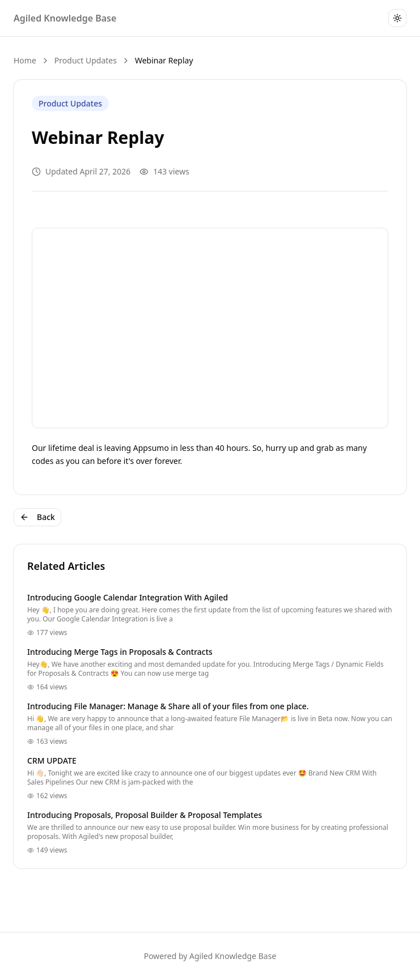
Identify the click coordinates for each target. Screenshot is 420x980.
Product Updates (86, 60)
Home (25, 60)
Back (37, 517)
